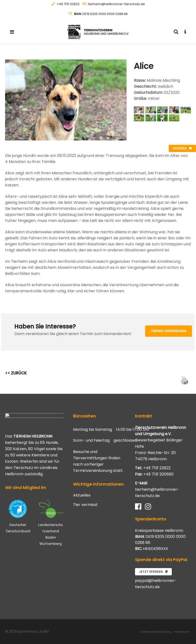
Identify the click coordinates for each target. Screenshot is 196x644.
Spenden (182, 148)
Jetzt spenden (153, 572)
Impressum (181, 632)
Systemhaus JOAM (33, 631)
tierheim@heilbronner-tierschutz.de (117, 4)
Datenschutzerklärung (156, 632)
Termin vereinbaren (169, 331)
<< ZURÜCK (16, 373)
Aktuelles (82, 495)
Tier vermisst (85, 505)
